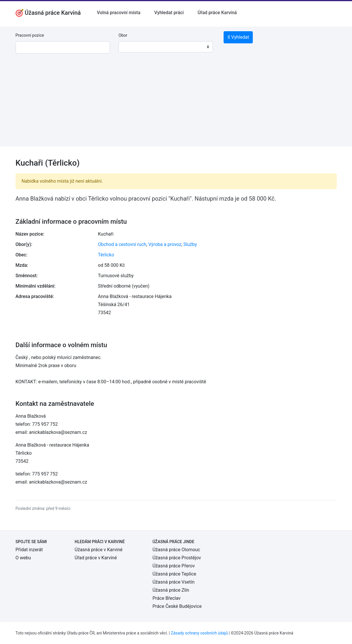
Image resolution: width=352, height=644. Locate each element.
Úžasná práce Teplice (174, 574)
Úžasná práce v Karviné (98, 550)
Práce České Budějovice (177, 606)
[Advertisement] (176, 106)
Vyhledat (238, 37)
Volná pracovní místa (119, 13)
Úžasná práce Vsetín (173, 582)
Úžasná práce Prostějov (177, 558)
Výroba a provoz (165, 244)
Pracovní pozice (30, 35)
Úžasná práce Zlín (171, 590)
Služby (190, 244)
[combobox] (166, 47)
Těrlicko (106, 255)
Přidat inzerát (29, 550)
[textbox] (130, 47)
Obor (123, 35)
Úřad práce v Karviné (96, 558)
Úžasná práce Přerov (174, 566)
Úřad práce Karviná (217, 13)
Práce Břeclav (166, 598)
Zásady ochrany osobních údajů (199, 633)
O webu (23, 558)
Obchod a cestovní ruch (122, 244)
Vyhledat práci (169, 13)
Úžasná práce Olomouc (176, 550)
